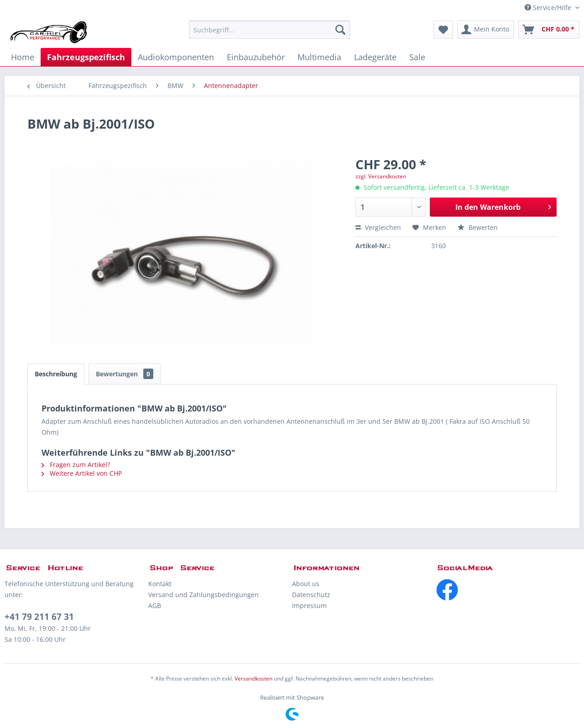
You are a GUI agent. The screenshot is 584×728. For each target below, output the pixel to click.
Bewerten (478, 227)
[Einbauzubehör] (256, 57)
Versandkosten (253, 679)
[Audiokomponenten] (176, 57)
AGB (155, 606)
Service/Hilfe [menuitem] (549, 8)
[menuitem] (269, 30)
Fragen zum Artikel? (76, 465)
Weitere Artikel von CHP (82, 473)
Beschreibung (56, 374)
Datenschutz (311, 595)
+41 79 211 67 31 (39, 617)
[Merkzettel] (443, 30)
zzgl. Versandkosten (381, 176)
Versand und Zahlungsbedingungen (203, 595)
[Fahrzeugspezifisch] (86, 57)
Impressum (309, 606)
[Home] (23, 57)
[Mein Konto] (486, 30)
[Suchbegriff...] (269, 30)
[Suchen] (340, 30)
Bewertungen (125, 374)
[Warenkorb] (549, 30)
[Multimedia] (319, 57)
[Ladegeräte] (375, 57)
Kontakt (160, 584)
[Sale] (417, 57)
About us (306, 584)
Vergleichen (378, 227)
